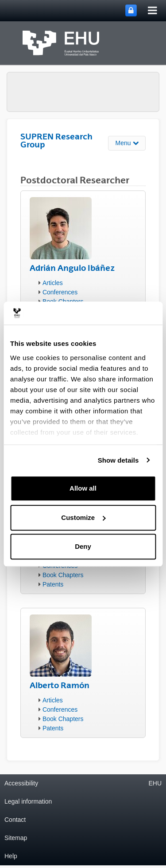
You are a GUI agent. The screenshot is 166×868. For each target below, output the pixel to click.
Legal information (28, 801)
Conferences (60, 292)
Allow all (83, 488)
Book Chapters (63, 575)
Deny (83, 546)
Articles (53, 283)
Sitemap (16, 838)
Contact (15, 820)
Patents (53, 584)
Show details (118, 460)
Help (11, 856)
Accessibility (21, 783)
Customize (83, 517)
